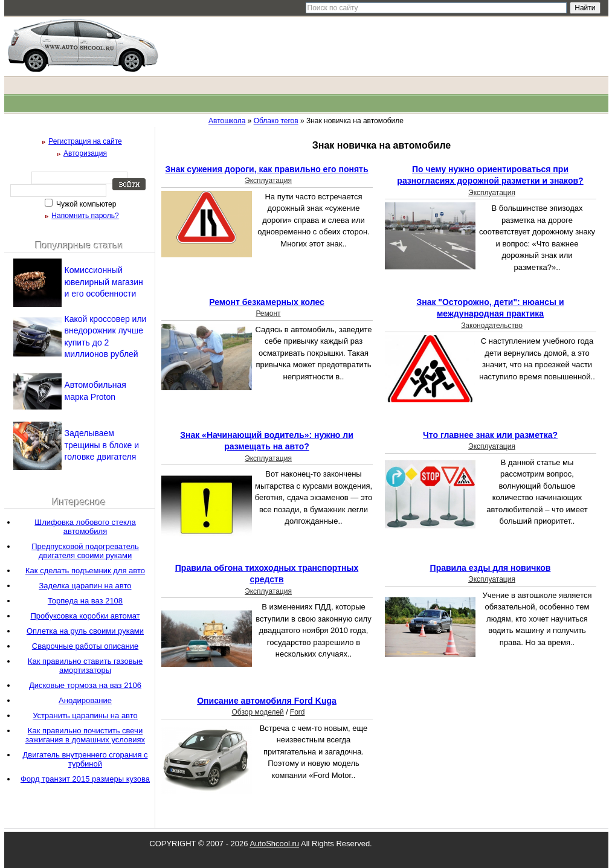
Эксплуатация (268, 181)
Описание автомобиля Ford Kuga (267, 701)
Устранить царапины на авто (85, 715)
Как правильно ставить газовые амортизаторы (85, 666)
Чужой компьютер (85, 204)
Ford (298, 712)
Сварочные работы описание (85, 646)
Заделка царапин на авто (85, 586)
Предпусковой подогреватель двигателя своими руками (85, 551)
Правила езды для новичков (491, 568)
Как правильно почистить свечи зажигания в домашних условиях (85, 735)
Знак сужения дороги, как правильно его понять (266, 169)
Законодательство (492, 326)
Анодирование (85, 700)
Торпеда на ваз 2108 (85, 601)
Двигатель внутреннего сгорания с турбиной (85, 759)
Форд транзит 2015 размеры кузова (85, 779)
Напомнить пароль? (85, 216)
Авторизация (85, 153)
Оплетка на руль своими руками (85, 631)
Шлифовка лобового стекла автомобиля (85, 527)
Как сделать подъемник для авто (85, 571)
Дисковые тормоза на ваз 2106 (85, 685)
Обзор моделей (257, 712)
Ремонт (268, 313)
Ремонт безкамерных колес (267, 302)
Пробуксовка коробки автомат (85, 616)
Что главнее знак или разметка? (490, 435)
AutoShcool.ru (274, 844)
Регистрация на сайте (85, 141)
